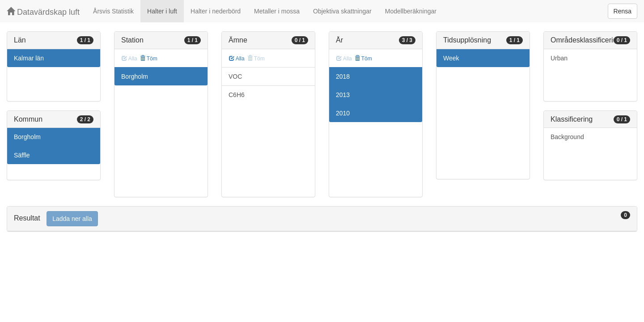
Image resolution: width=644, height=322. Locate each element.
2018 (343, 76)
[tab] (322, 219)
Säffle (22, 155)
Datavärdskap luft (43, 12)
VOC (235, 76)
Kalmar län (29, 58)
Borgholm (27, 137)
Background (567, 137)
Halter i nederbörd (216, 11)
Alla (237, 59)
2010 (343, 113)
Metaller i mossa (277, 11)
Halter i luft (162, 11)
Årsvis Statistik (113, 11)
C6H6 (237, 95)
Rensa (623, 11)
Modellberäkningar (411, 11)
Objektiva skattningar (342, 11)
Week (451, 58)
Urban (559, 58)
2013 (343, 95)
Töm (149, 59)
